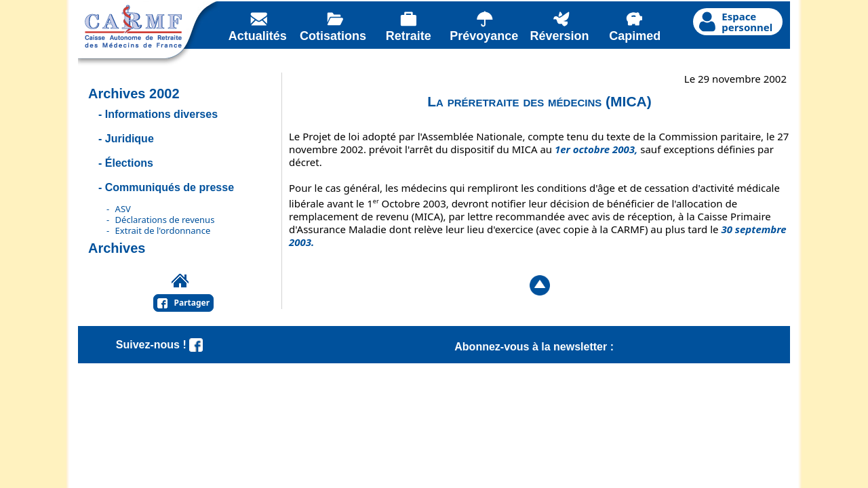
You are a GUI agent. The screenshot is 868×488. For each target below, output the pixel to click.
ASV (123, 209)
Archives (117, 248)
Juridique (130, 139)
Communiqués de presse (170, 187)
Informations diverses (161, 114)
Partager (192, 303)
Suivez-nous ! (159, 345)
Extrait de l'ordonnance (163, 230)
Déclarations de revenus (165, 220)
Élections (129, 163)
